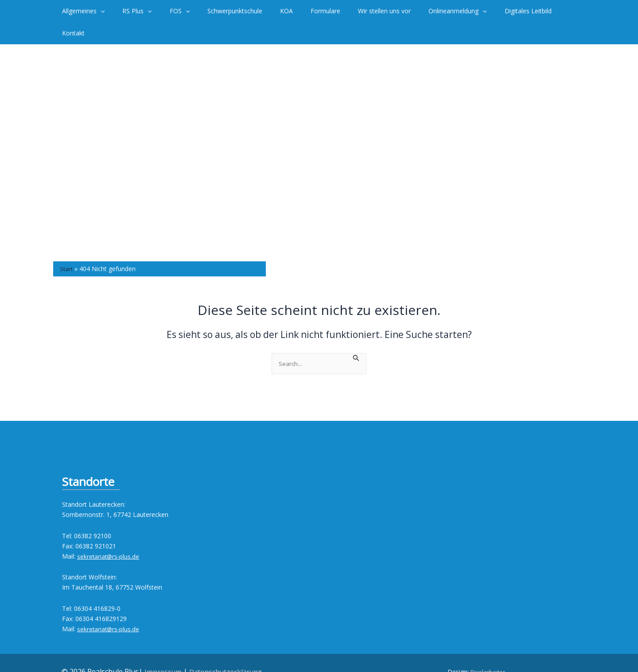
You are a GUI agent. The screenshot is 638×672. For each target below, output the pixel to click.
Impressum (162, 650)
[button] (117, 11)
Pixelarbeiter (488, 650)
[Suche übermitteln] (357, 335)
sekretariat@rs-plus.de (109, 534)
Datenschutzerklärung (226, 650)
